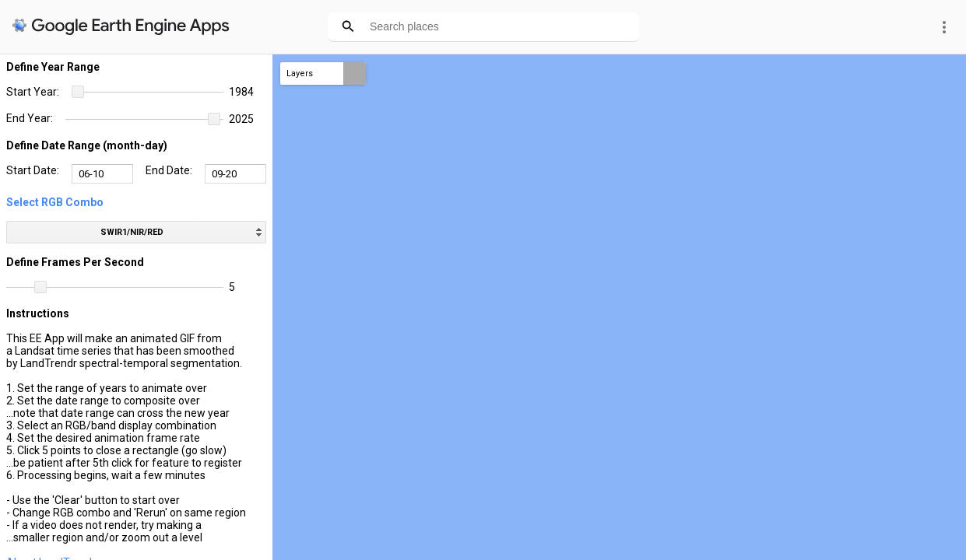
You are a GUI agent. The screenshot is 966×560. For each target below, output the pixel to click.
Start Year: (33, 92)
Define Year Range (53, 67)
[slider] (148, 93)
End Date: (169, 170)
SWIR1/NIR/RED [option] (132, 232)
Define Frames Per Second (75, 262)
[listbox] (136, 232)
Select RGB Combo (55, 202)
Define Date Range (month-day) (87, 145)
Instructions (38, 313)
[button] (78, 92)
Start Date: (33, 170)
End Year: (30, 118)
